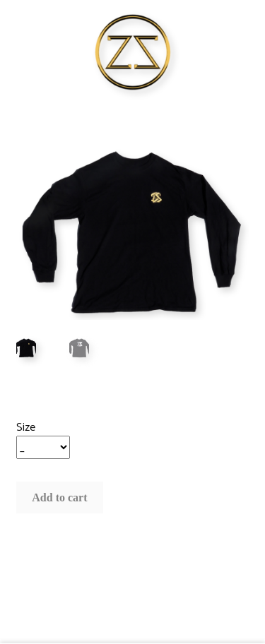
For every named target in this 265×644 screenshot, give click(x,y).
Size (26, 426)
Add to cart (59, 497)
